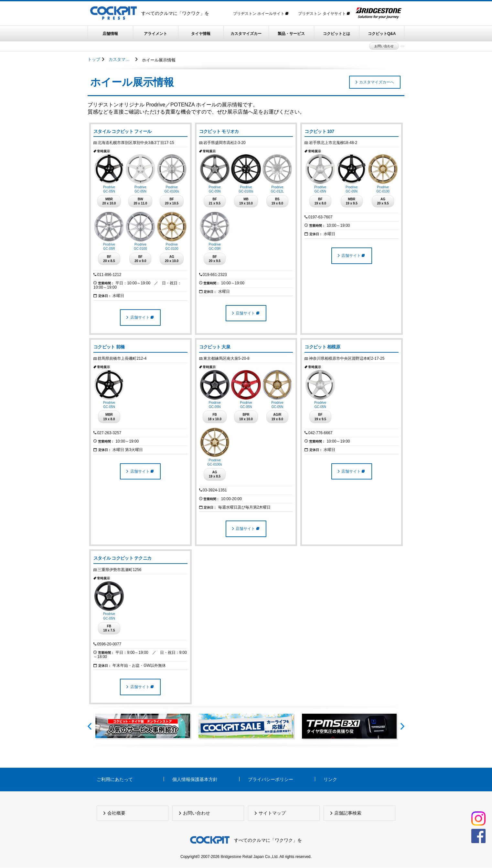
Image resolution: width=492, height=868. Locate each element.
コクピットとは (337, 34)
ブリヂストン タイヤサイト (324, 14)
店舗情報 (110, 34)
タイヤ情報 (201, 34)
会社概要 (117, 813)
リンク (330, 779)
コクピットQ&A (382, 34)
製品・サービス (291, 34)
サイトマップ (273, 813)
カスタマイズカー (246, 34)
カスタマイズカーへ (377, 82)
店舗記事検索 (348, 813)
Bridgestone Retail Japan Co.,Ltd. (249, 857)
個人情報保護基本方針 (195, 779)
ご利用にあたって (115, 779)
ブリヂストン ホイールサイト (261, 14)
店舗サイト (142, 317)
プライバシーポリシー (271, 779)
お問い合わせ (384, 46)
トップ (94, 59)
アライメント (155, 34)
